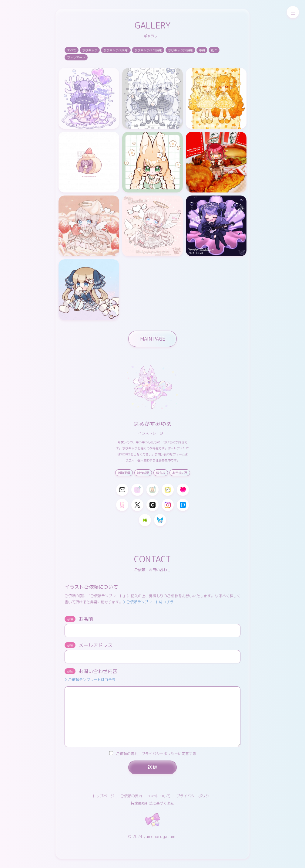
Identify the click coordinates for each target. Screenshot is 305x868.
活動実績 (124, 473)
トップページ (103, 796)
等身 (202, 50)
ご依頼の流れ (131, 796)
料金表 (161, 473)
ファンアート (76, 57)
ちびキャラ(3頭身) (180, 50)
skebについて (159, 796)
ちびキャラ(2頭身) (116, 50)
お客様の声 (180, 473)
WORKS (125, 454)
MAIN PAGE (153, 339)
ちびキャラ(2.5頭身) (148, 50)
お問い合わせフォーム (170, 454)
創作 (214, 50)
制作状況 (143, 473)
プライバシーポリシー (195, 796)
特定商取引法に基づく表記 (152, 803)
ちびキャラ (90, 50)
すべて (72, 50)
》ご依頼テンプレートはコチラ (148, 602)
